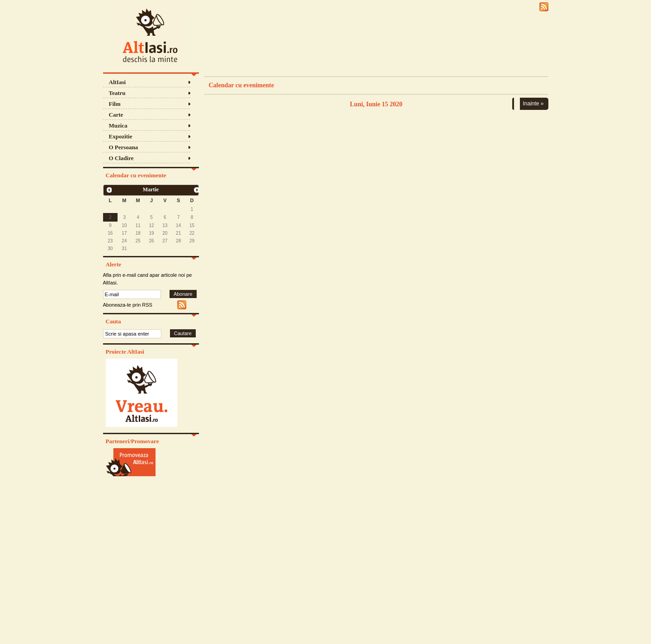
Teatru (117, 93)
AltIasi (118, 82)
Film (115, 104)
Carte (116, 115)
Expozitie (121, 136)
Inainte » (533, 104)
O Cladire (121, 158)
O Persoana (124, 147)
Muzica (118, 125)
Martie (151, 189)
